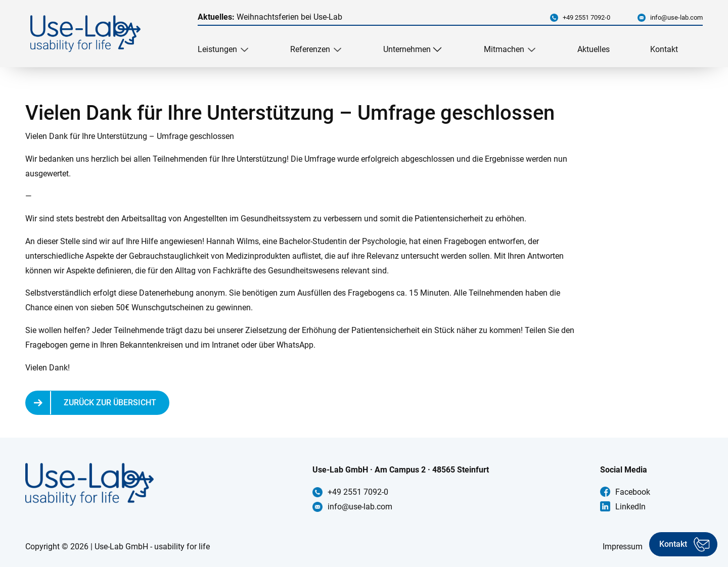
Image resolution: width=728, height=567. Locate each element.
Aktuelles (594, 49)
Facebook (633, 492)
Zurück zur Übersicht (110, 403)
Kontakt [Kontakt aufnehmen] (673, 544)
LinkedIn (630, 507)
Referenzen (310, 49)
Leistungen (217, 49)
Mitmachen (504, 49)
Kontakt (664, 49)
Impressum (623, 547)
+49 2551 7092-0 (586, 17)
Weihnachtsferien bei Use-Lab (270, 17)
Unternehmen (407, 49)
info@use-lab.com (676, 17)
